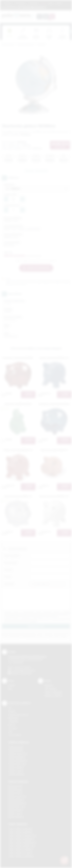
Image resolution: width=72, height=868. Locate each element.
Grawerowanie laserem (19, 715)
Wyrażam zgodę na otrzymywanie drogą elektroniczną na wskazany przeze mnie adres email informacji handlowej (37, 620)
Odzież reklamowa (18, 824)
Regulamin (8, 3)
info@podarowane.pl (26, 670)
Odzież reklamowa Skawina (21, 849)
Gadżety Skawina (16, 767)
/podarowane (26, 673)
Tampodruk (13, 721)
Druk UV (12, 725)
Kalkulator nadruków (53, 696)
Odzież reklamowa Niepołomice (22, 843)
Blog (51, 3)
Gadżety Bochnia (16, 747)
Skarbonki (41, 45)
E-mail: (7, 577)
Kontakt (59, 3)
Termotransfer (15, 735)
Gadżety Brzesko (16, 750)
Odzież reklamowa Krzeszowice (23, 836)
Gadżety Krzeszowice (18, 754)
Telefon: (8, 570)
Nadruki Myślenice (16, 800)
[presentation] (70, 31)
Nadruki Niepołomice (17, 803)
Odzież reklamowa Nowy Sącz (22, 846)
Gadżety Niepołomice (18, 761)
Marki (43, 3)
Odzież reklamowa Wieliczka (21, 856)
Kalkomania (13, 718)
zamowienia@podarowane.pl (33, 7)
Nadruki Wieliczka (16, 817)
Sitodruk (12, 711)
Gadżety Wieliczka (17, 774)
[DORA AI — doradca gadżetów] (64, 860)
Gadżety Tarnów (16, 771)
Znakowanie (33, 3)
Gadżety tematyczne (26, 45)
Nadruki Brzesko (16, 790)
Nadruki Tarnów (15, 813)
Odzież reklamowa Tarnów (20, 853)
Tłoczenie (13, 728)
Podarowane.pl (8, 45)
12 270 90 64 (11, 7)
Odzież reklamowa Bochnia (20, 832)
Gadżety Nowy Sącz (17, 764)
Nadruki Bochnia (15, 786)
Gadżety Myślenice (17, 757)
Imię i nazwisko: (12, 556)
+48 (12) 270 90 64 (22, 667)
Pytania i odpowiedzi (54, 692)
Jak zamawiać (20, 3)
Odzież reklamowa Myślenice (21, 839)
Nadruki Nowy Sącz (17, 807)
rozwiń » (34, 621)
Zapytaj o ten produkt (36, 171)
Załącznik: (9, 584)
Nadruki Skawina (16, 810)
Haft (10, 732)
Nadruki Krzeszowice (18, 796)
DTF (10, 708)
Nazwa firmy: (11, 563)
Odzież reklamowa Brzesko (21, 829)
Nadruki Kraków (15, 793)
